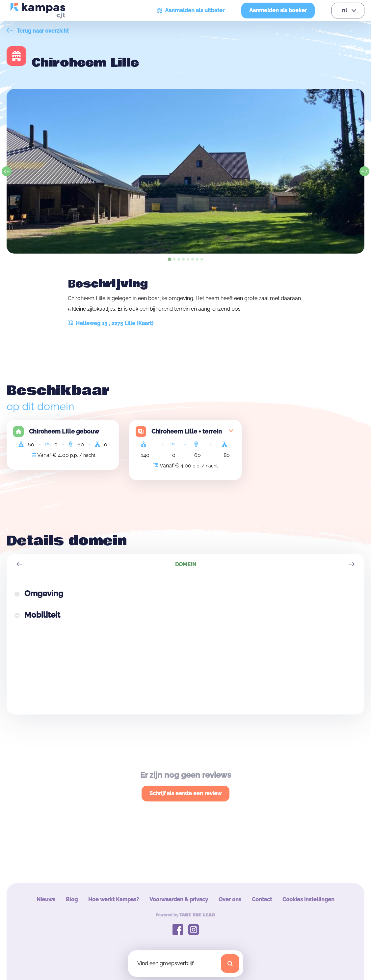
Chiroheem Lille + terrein (187, 431)
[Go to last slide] (7, 171)
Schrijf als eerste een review (185, 793)
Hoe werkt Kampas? (114, 899)
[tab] (169, 259)
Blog (72, 899)
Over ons (230, 899)
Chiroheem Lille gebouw (64, 431)
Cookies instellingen (308, 899)
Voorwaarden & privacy (179, 899)
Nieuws (46, 899)
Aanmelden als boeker (278, 10)
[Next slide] (364, 171)
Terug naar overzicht (38, 31)
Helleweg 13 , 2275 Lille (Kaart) (111, 323)
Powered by (185, 915)
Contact (262, 899)
